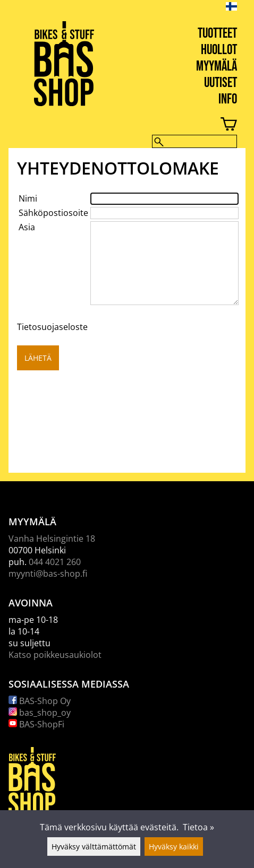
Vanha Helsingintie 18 (52, 539)
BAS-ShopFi (36, 724)
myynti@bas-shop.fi (48, 574)
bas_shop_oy (40, 713)
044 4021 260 (55, 562)
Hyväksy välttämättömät (94, 847)
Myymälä (217, 67)
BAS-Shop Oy (40, 701)
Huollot (219, 50)
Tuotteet (217, 34)
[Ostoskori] (118, 125)
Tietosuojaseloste (52, 327)
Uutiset (221, 83)
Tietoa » (198, 827)
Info (228, 99)
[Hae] (194, 141)
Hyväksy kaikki (174, 847)
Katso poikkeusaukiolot (55, 655)
